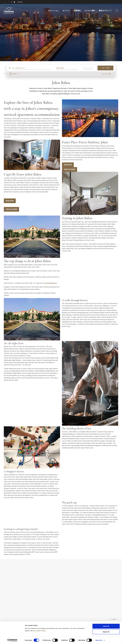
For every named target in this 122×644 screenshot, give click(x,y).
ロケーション (54, 11)
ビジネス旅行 (90, 11)
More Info (99, 640)
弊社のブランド (105, 11)
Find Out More (70, 169)
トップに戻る (113, 619)
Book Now (68, 165)
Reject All (106, 632)
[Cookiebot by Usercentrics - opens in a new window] (12, 640)
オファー (66, 11)
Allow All (106, 626)
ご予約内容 (20, 2)
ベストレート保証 (106, 74)
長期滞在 (77, 11)
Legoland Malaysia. (51, 283)
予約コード (16, 74)
